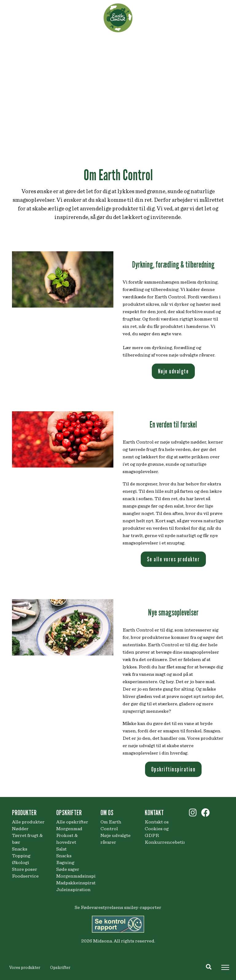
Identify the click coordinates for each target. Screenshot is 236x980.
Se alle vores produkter (173, 559)
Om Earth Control (111, 825)
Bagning (65, 862)
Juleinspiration (73, 890)
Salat (61, 849)
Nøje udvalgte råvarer (116, 839)
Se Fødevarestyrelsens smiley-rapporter (118, 907)
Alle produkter (28, 822)
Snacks (20, 849)
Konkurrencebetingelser (162, 842)
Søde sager (68, 869)
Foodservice (25, 876)
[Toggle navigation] (225, 967)
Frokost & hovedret (67, 839)
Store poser (25, 869)
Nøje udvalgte (173, 371)
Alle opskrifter (72, 822)
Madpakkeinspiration (74, 883)
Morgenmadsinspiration (74, 876)
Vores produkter (25, 968)
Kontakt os (157, 822)
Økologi (21, 862)
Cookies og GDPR (157, 832)
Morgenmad (69, 829)
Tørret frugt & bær (27, 839)
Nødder (20, 829)
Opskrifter (60, 968)
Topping (21, 856)
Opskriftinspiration (173, 769)
